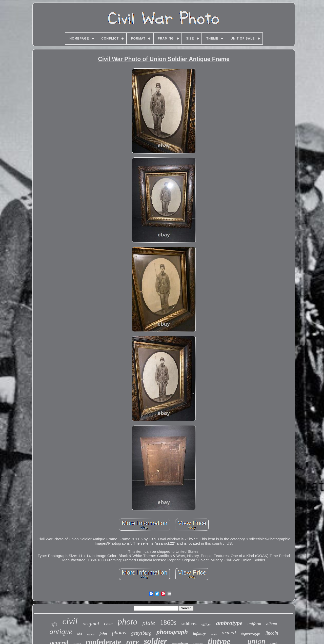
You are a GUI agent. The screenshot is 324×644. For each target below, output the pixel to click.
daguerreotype (251, 634)
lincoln (272, 633)
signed (91, 634)
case (108, 624)
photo (127, 622)
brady (214, 634)
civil (70, 621)
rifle (54, 624)
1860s (168, 622)
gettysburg (141, 633)
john (103, 634)
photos (119, 633)
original (91, 623)
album (272, 624)
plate (149, 623)
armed (229, 632)
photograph (172, 632)
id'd (80, 634)
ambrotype (229, 623)
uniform (254, 624)
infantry (199, 634)
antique (61, 631)
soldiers (189, 624)
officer (206, 624)
